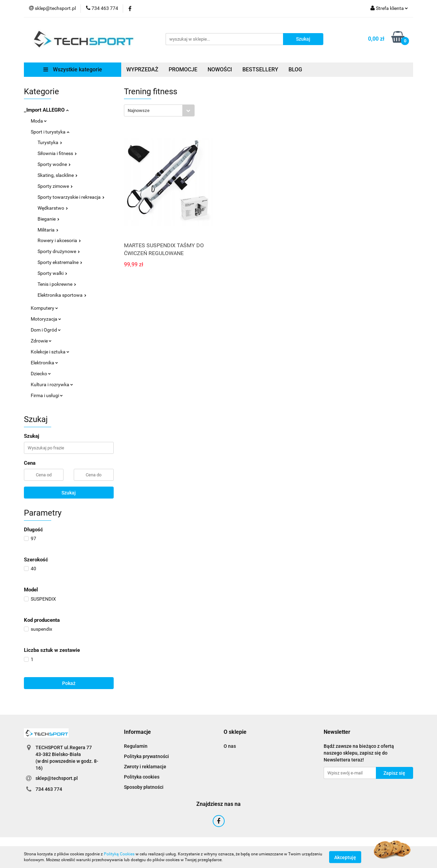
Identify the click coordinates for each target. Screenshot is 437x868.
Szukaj (69, 493)
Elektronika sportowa (62, 295)
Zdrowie (41, 341)
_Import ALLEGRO (46, 110)
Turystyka (50, 142)
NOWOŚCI (220, 69)
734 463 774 (49, 789)
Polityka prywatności (146, 756)
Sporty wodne (54, 164)
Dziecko (41, 374)
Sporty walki (52, 273)
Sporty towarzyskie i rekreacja (71, 197)
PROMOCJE (183, 69)
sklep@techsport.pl (57, 778)
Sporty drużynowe (59, 251)
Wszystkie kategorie (73, 69)
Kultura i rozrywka (52, 384)
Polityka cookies (142, 777)
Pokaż (69, 683)
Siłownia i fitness (57, 153)
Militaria (48, 230)
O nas (230, 746)
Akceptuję (345, 857)
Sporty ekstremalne (60, 262)
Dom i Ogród (46, 330)
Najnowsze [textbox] (139, 110)
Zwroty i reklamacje (145, 767)
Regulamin (136, 746)
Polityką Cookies (119, 854)
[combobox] (159, 110)
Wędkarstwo (53, 208)
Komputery (44, 308)
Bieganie (48, 219)
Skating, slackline (58, 175)
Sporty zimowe (55, 186)
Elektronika (44, 363)
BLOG (295, 69)
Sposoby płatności (144, 787)
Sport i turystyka (50, 132)
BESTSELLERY (260, 69)
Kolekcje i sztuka (50, 352)
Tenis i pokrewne (57, 284)
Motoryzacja (46, 319)
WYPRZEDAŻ (142, 69)
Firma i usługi (47, 395)
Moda (39, 121)
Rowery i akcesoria (59, 240)
